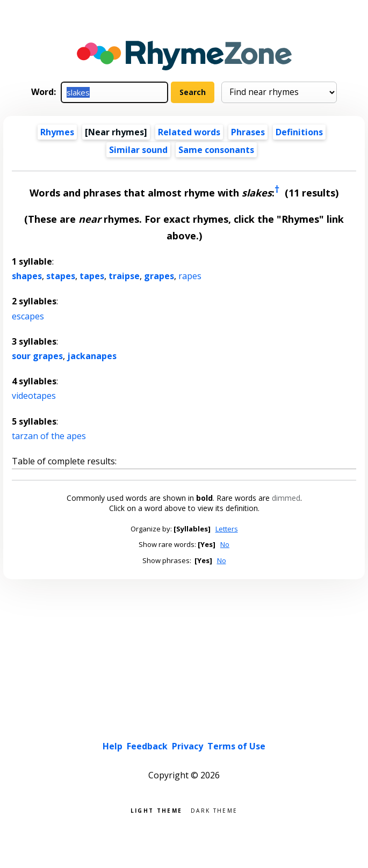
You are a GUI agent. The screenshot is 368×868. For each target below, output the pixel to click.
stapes (61, 276)
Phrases (248, 132)
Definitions (299, 132)
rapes (190, 276)
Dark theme (214, 810)
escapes (28, 316)
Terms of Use (236, 746)
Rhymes (57, 132)
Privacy (187, 746)
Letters (227, 529)
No (225, 544)
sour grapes (37, 356)
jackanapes (92, 356)
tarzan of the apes (49, 436)
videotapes (34, 396)
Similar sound (138, 150)
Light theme (156, 810)
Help (113, 746)
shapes (27, 276)
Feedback (147, 746)
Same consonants (216, 150)
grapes (159, 276)
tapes (92, 276)
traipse (124, 276)
